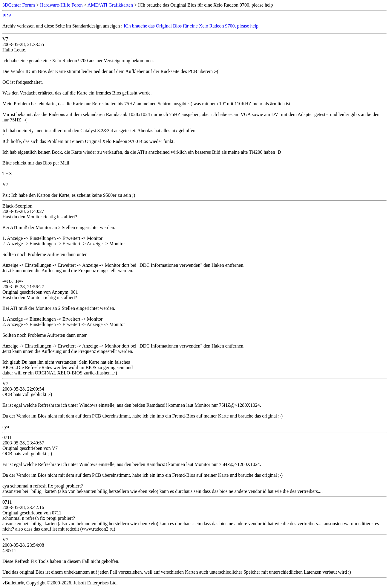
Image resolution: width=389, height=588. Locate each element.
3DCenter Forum (19, 5)
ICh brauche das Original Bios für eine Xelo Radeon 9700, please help (191, 26)
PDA (7, 16)
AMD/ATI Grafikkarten (110, 5)
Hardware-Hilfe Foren (61, 5)
